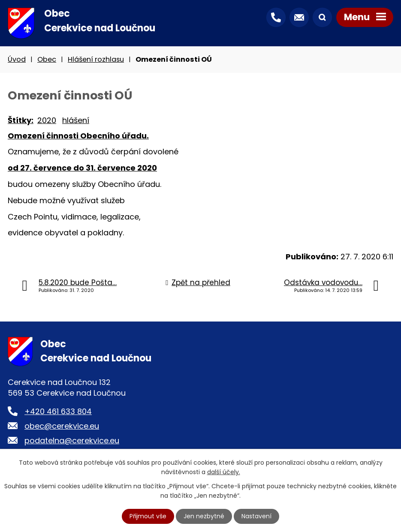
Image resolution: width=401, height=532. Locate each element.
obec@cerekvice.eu (62, 426)
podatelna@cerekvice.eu (72, 440)
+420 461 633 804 (58, 411)
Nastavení (256, 516)
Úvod (17, 59)
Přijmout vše (148, 516)
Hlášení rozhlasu (96, 59)
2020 (47, 120)
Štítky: (21, 120)
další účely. (224, 472)
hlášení (76, 120)
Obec (47, 59)
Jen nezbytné (204, 516)
